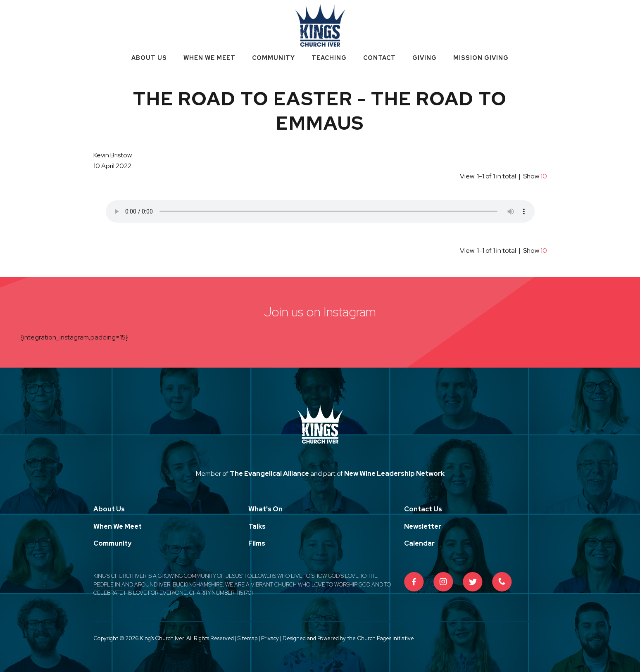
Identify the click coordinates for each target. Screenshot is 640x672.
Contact (379, 58)
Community (274, 58)
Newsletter (423, 526)
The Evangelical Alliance (269, 474)
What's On (265, 509)
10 (544, 176)
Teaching (329, 58)
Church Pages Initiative (385, 638)
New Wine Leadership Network (394, 474)
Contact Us (423, 509)
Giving (425, 58)
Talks (257, 526)
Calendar (419, 543)
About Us (149, 58)
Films (257, 543)
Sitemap (247, 638)
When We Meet (209, 58)
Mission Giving (481, 58)
